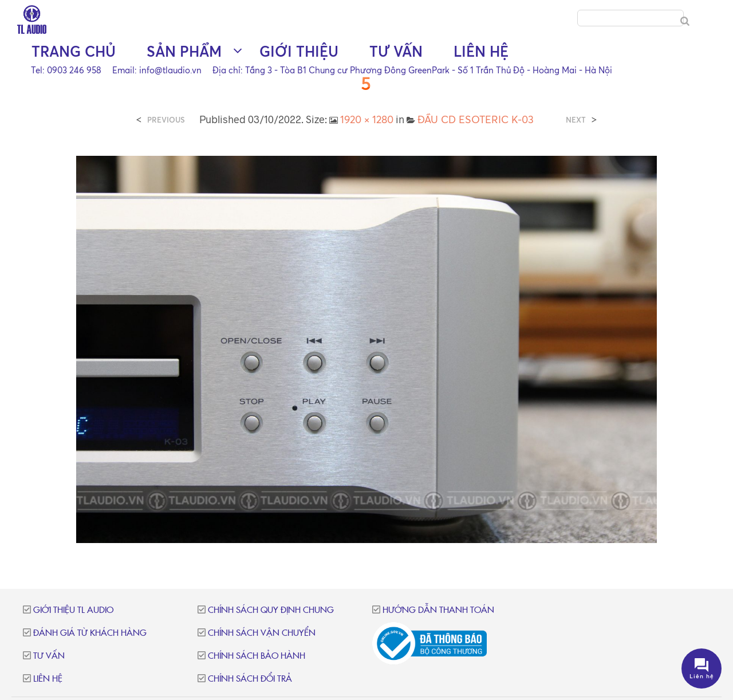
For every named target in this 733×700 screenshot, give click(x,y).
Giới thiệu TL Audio (73, 610)
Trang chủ (74, 52)
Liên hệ (481, 52)
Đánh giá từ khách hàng (90, 633)
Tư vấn (396, 52)
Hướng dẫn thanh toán (438, 610)
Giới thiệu (299, 52)
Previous (166, 120)
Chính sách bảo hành (257, 656)
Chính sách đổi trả (250, 679)
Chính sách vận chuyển (262, 633)
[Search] (685, 22)
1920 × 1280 (367, 119)
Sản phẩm (184, 52)
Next (576, 120)
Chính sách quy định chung (271, 610)
